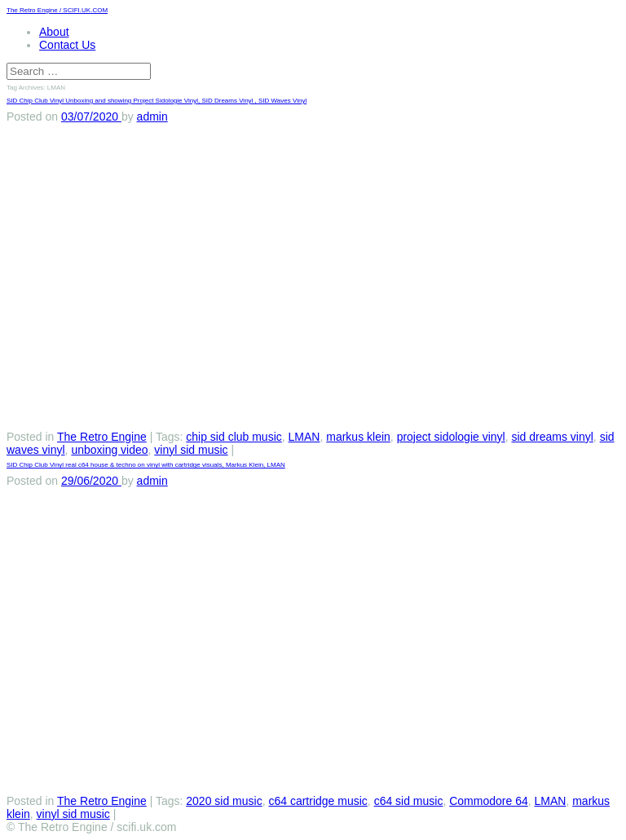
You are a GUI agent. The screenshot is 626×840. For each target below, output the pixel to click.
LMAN (304, 437)
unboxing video (109, 450)
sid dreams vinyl (552, 437)
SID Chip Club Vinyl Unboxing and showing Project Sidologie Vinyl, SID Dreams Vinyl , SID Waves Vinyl (156, 101)
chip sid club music (234, 437)
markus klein (358, 437)
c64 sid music (409, 801)
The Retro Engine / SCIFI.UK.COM (57, 10)
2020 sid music (224, 801)
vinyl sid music (191, 450)
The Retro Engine (102, 437)
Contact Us (67, 45)
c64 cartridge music (317, 801)
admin (152, 117)
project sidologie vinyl (451, 437)
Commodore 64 (489, 801)
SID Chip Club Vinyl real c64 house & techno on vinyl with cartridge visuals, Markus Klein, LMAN (146, 465)
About (54, 32)
